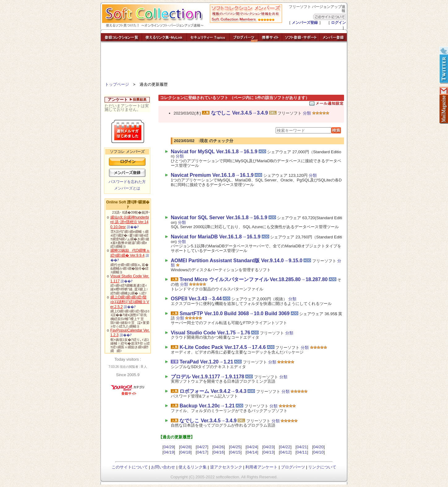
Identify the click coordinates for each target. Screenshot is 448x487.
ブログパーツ (293, 467)
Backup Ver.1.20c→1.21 (207, 406)
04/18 (185, 452)
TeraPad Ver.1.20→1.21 (206, 362)
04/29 (169, 447)
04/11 (302, 452)
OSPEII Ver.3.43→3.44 (196, 299)
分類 (307, 113)
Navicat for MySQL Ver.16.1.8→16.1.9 (214, 152)
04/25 (235, 447)
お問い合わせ (163, 467)
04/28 (185, 447)
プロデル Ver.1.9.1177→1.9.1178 (207, 377)
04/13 (268, 452)
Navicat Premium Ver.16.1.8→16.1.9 (212, 175)
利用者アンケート (261, 467)
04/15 (235, 452)
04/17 (202, 452)
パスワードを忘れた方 (127, 182)
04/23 (268, 447)
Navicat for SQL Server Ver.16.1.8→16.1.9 (219, 217)
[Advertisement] (224, 63)
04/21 (302, 447)
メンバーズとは (127, 188)
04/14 (252, 452)
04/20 (319, 447)
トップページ (117, 84)
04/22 (285, 447)
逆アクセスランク (226, 467)
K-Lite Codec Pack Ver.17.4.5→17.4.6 (222, 347)
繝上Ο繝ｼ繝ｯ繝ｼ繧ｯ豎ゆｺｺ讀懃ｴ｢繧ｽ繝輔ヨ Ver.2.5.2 (130, 302)
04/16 (219, 452)
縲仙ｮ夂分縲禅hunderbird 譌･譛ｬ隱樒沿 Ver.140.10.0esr (130, 222)
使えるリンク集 (193, 467)
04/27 (202, 447)
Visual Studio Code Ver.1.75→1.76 (211, 333)
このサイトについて (130, 467)
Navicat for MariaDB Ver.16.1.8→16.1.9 (216, 237)
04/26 (219, 447)
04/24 (252, 447)
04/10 (319, 452)
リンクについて (322, 467)
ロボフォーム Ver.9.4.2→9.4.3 (213, 391)
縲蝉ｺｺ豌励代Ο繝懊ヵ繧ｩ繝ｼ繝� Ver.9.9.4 (130, 253)
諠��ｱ (133, 227)
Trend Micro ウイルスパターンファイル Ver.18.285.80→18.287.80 (253, 279)
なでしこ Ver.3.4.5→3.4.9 (239, 113)
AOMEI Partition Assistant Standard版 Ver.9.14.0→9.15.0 (237, 261)
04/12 (285, 452)
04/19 (169, 452)
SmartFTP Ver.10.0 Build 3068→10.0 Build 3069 (234, 313)
